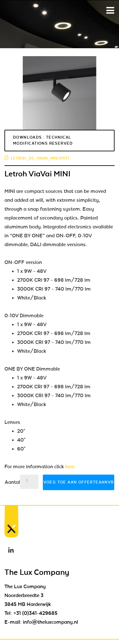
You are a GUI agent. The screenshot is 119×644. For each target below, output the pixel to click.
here (70, 467)
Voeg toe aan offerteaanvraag (79, 482)
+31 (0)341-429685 (35, 613)
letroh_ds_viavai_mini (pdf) (37, 158)
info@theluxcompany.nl (50, 622)
